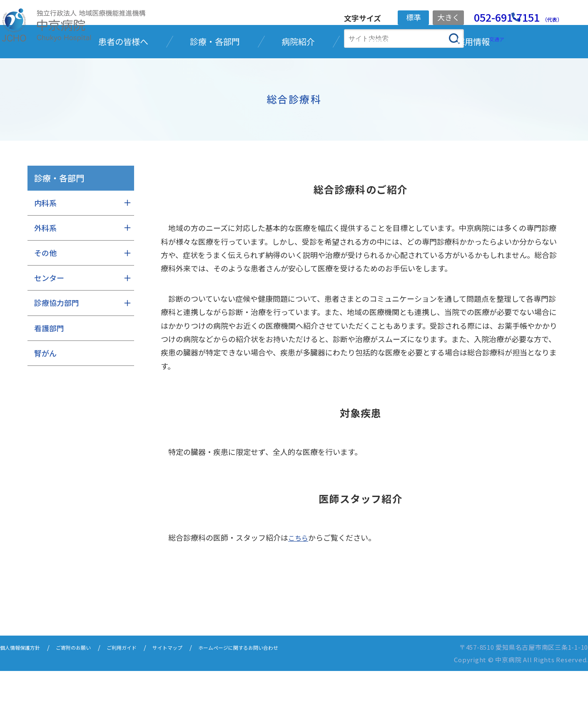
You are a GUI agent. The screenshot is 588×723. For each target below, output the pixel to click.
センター (49, 330)
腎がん (45, 405)
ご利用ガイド (144, 699)
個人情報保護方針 (25, 699)
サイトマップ (197, 699)
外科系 (45, 280)
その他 (45, 305)
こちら (299, 589)
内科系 (45, 255)
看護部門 (49, 380)
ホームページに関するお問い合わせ (282, 699)
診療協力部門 (57, 355)
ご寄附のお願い (88, 699)
